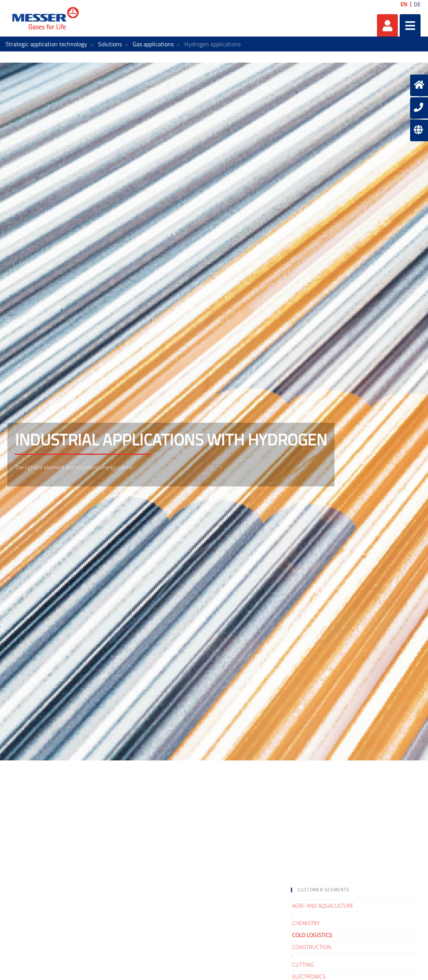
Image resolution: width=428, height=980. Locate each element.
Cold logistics (312, 935)
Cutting (303, 965)
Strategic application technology (46, 44)
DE (417, 4)
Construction (312, 947)
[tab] (357, 890)
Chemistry (306, 923)
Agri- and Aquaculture (323, 906)
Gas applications (153, 44)
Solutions (110, 44)
